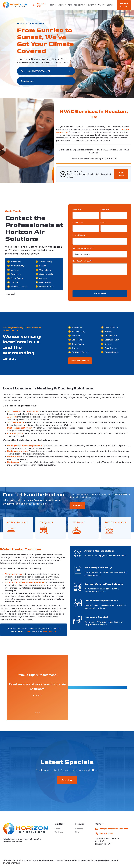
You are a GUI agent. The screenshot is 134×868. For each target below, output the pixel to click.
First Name (77, 209)
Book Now (77, 505)
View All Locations (80, 361)
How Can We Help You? (82, 261)
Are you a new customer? (83, 248)
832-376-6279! (49, 631)
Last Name (105, 209)
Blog (77, 832)
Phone (104, 222)
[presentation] (90, 283)
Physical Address (79, 235)
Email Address (79, 222)
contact (27, 631)
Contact (79, 829)
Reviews (59, 832)
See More (121, 174)
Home (53, 5)
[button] (62, 5)
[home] (15, 5)
